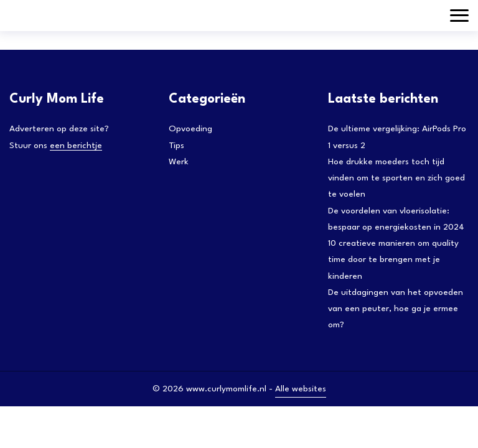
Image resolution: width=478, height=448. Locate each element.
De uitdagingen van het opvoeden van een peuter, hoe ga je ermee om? (396, 309)
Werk (179, 162)
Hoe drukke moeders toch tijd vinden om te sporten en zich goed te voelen (396, 178)
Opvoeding (190, 129)
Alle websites (301, 389)
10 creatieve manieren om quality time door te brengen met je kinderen (393, 260)
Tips (176, 146)
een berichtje (76, 146)
